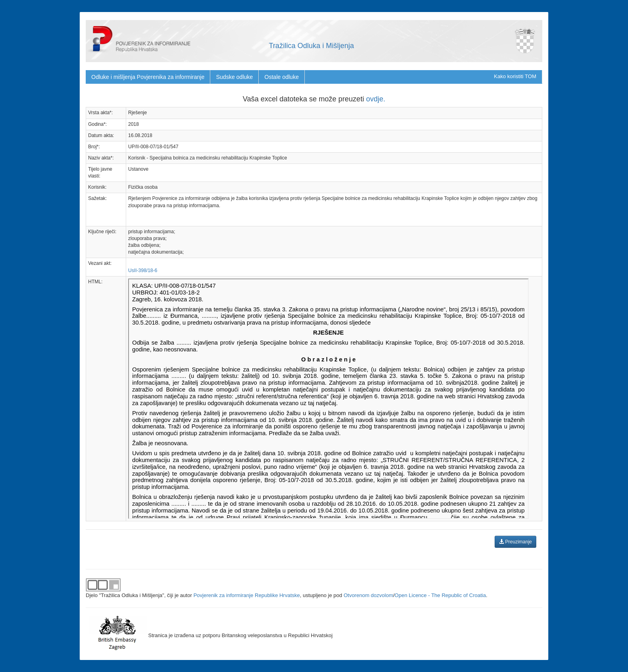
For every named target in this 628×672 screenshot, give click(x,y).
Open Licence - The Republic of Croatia (440, 595)
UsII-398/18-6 (143, 270)
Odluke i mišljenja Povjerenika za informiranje (148, 77)
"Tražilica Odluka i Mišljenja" (132, 595)
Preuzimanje (515, 542)
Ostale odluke (282, 77)
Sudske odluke (234, 77)
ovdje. (376, 99)
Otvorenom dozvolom (368, 595)
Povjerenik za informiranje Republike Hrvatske (247, 595)
